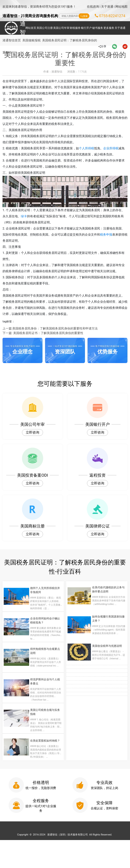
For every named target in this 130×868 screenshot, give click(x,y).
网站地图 (121, 7)
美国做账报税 (33, 40)
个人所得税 (93, 148)
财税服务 (75, 28)
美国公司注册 (45, 28)
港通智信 (12, 28)
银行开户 (86, 28)
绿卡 (30, 216)
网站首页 (31, 28)
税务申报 (112, 235)
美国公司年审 (61, 28)
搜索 (84, 16)
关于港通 (107, 7)
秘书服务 (98, 28)
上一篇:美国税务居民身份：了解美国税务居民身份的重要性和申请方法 (50, 328)
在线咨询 (93, 7)
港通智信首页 (12, 40)
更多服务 (109, 28)
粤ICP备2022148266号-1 (113, 863)
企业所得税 (117, 148)
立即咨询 (32, 432)
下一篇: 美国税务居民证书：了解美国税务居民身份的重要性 (43, 333)
